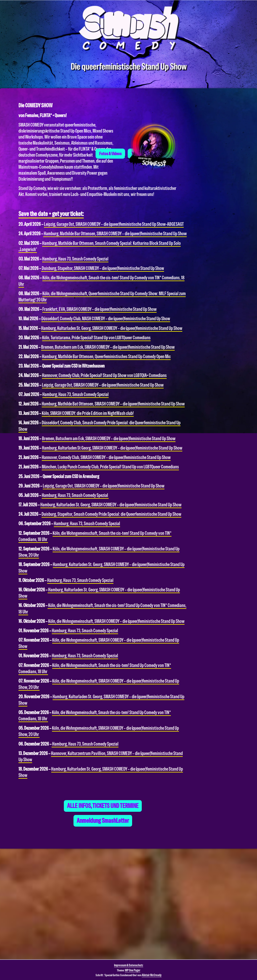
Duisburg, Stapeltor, (103, 268)
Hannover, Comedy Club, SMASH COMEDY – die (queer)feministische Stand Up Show (106, 457)
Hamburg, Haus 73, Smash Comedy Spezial (75, 259)
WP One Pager (133, 970)
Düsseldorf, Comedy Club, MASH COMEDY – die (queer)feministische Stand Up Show (106, 319)
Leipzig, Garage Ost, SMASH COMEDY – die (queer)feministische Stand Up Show (103, 385)
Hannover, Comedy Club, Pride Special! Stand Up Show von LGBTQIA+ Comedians (104, 376)
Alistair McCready (152, 975)
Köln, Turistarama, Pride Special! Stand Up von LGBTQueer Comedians (96, 338)
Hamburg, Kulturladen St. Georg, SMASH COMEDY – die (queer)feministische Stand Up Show (112, 328)
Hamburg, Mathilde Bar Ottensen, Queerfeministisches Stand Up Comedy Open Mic (106, 357)
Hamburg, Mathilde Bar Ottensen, (115, 234)
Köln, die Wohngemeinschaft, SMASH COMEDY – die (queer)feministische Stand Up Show (116, 621)
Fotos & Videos (110, 170)
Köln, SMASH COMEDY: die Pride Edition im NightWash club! (88, 413)
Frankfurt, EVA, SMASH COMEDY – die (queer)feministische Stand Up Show (99, 309)
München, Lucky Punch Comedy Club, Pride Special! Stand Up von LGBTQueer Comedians (110, 467)
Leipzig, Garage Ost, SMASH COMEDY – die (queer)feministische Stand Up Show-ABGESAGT (114, 224)
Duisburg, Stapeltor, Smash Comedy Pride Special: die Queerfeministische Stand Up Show (111, 514)
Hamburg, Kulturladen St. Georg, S (79, 697)
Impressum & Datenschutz (128, 965)
